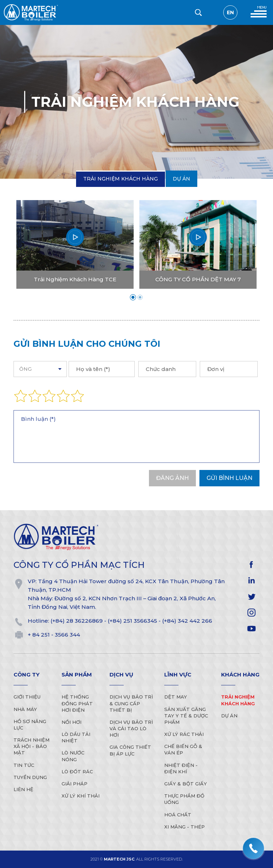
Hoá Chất (178, 815)
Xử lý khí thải (81, 796)
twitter (251, 597)
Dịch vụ (121, 675)
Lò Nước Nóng (73, 756)
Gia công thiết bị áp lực (130, 750)
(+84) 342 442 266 (187, 621)
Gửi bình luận (229, 478)
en (230, 12)
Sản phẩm (77, 675)
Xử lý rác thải (184, 734)
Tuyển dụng (30, 777)
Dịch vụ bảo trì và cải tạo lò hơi (131, 728)
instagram (251, 613)
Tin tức (24, 765)
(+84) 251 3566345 (132, 621)
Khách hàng (240, 675)
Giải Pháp (74, 784)
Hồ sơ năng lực (30, 725)
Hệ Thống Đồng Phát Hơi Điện (77, 703)
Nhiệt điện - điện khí (181, 768)
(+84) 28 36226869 (77, 621)
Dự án (181, 179)
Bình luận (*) (136, 436)
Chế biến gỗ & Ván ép (183, 749)
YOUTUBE (251, 629)
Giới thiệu (27, 697)
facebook (251, 564)
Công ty (26, 675)
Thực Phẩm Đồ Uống (184, 799)
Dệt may (176, 697)
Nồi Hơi (71, 722)
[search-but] (198, 12)
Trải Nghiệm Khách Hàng (121, 179)
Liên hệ (23, 789)
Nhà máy (25, 709)
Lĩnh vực (178, 675)
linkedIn (251, 581)
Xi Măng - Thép (184, 827)
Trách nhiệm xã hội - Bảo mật (31, 746)
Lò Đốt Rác (77, 772)
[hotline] (253, 848)
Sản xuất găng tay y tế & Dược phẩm (186, 716)
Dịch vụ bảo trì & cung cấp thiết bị (131, 703)
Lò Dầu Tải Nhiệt (76, 737)
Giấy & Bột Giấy (186, 784)
